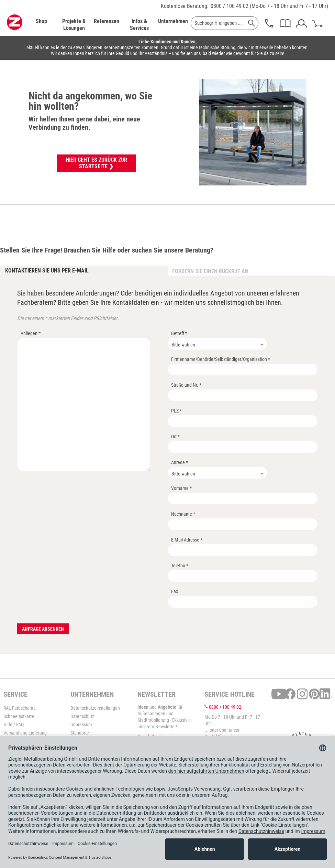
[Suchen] (252, 23)
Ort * (175, 437)
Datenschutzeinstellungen (95, 708)
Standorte (80, 733)
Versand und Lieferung (25, 733)
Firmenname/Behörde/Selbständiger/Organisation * (221, 359)
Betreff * (179, 333)
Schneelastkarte (19, 716)
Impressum (81, 725)
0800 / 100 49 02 (230, 6)
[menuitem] (41, 25)
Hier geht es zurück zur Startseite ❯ (96, 163)
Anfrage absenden (43, 629)
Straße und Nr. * (186, 385)
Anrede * (180, 462)
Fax (175, 591)
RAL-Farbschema (20, 708)
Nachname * (183, 514)
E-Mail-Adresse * (187, 540)
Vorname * (181, 488)
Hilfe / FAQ (14, 725)
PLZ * (176, 411)
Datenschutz (82, 716)
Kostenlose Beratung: (185, 6)
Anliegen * (31, 333)
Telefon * (180, 566)
